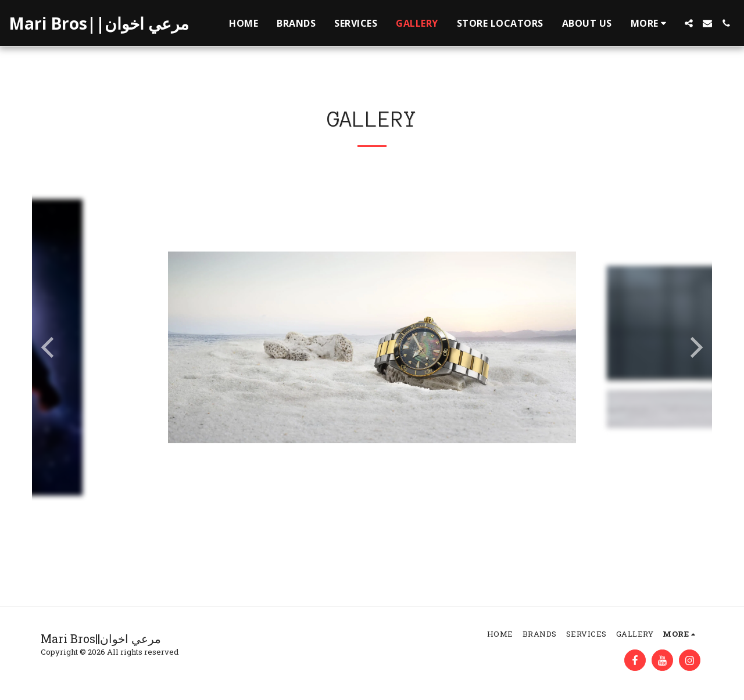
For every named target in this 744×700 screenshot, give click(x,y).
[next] (695, 347)
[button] (689, 23)
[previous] (49, 347)
